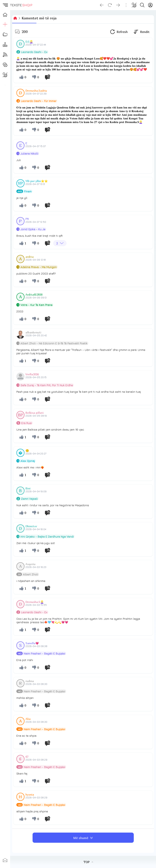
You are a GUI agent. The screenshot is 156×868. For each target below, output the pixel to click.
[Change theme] (134, 5)
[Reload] (110, 5)
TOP (88, 862)
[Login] (150, 5)
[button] (5, 5)
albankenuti (33, 332)
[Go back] (102, 5)
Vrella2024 (32, 374)
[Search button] (142, 5)
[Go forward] (118, 5)
